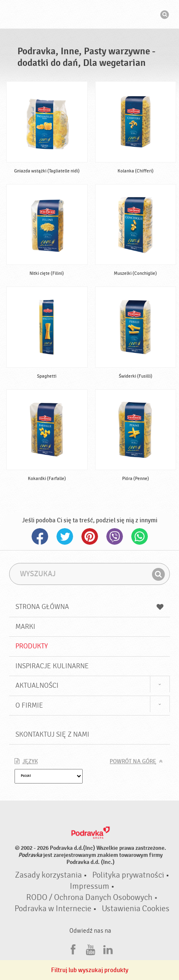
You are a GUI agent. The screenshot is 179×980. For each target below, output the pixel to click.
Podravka (90, 15)
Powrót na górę (133, 762)
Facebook (40, 536)
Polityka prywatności (128, 875)
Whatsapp (140, 536)
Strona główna (90, 607)
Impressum (89, 886)
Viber (115, 536)
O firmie (29, 705)
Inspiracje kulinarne (52, 666)
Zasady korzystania (48, 875)
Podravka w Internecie (53, 909)
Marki (25, 627)
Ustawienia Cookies (136, 909)
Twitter (65, 536)
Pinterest (90, 536)
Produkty (32, 646)
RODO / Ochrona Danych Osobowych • (92, 898)
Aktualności (37, 685)
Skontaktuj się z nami (52, 734)
